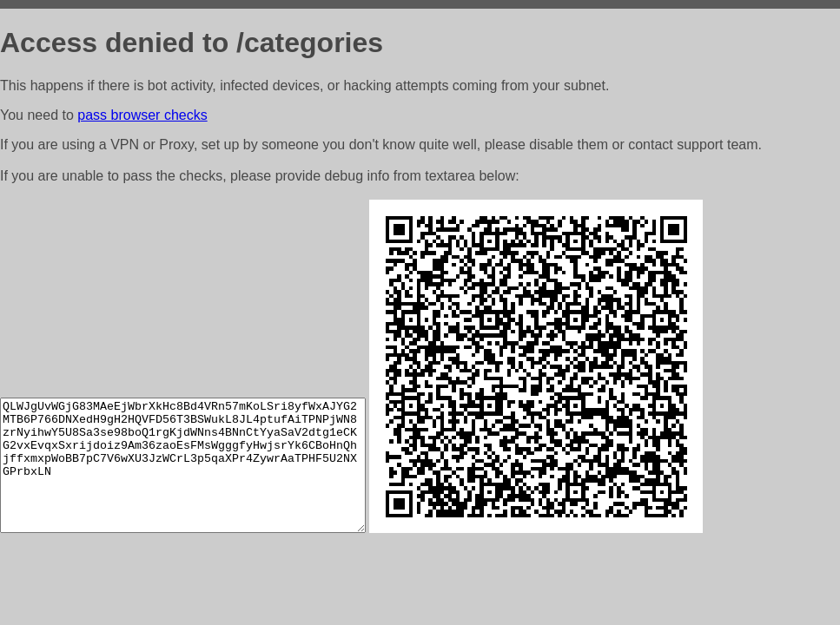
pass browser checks (142, 115)
